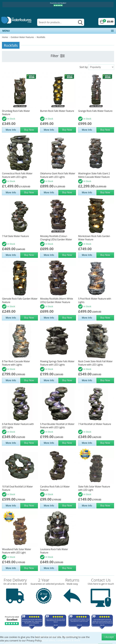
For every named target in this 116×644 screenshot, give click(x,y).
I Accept (109, 637)
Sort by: (84, 67)
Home (5, 37)
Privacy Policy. (34, 641)
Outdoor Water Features (22, 37)
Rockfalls (41, 37)
